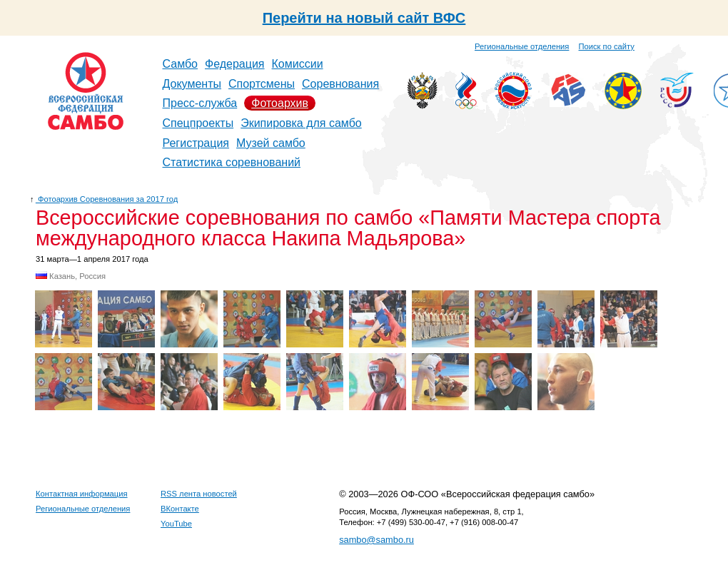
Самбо (181, 64)
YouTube (176, 524)
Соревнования (340, 84)
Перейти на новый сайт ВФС (364, 18)
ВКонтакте (180, 509)
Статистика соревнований (232, 162)
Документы (192, 84)
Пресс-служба (200, 103)
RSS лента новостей (199, 494)
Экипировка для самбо (301, 123)
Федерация (235, 64)
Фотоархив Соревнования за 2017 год (107, 199)
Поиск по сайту (607, 46)
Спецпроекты (198, 123)
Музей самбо (271, 143)
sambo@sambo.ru (376, 540)
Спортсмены (262, 84)
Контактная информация (82, 494)
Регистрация (196, 143)
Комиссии (298, 64)
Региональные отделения (522, 46)
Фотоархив (280, 103)
